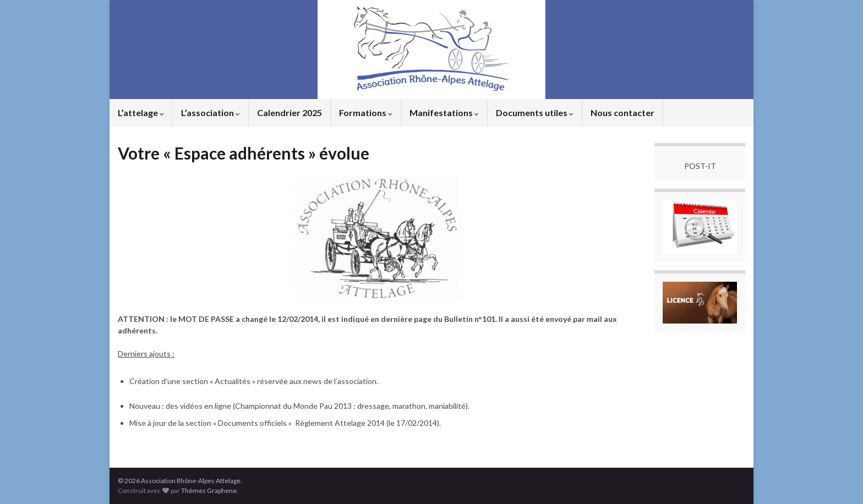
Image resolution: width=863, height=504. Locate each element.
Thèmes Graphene (209, 491)
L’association (211, 113)
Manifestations (444, 113)
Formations (366, 113)
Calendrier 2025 (290, 113)
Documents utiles (535, 113)
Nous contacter (622, 113)
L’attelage (141, 113)
